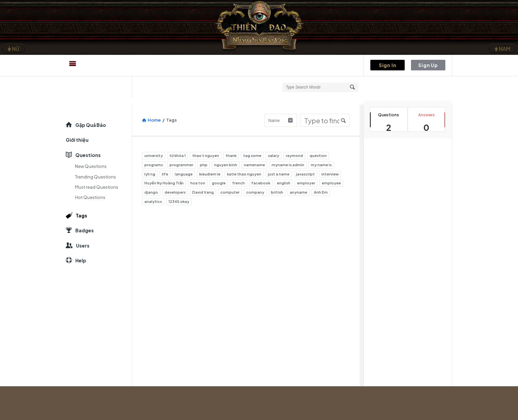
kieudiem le (210, 174)
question (318, 155)
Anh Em (321, 192)
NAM (502, 49)
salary (274, 155)
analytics (153, 201)
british (277, 192)
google (219, 183)
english (284, 183)
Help (81, 260)
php (204, 165)
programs (154, 165)
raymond (294, 155)
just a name (279, 174)
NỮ (13, 49)
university (154, 155)
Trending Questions (95, 177)
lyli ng (150, 174)
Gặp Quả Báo (91, 125)
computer (230, 192)
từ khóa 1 (178, 155)
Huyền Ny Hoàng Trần (164, 183)
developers (175, 192)
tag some (252, 155)
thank (231, 155)
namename (254, 165)
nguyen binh (226, 165)
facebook (261, 183)
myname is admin (288, 165)
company (255, 192)
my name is (321, 165)
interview (330, 174)
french (239, 183)
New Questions (91, 166)
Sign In (388, 65)
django (151, 192)
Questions (88, 155)
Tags (81, 215)
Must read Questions (97, 187)
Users (83, 246)
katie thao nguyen (244, 174)
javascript (305, 174)
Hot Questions (90, 197)
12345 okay (179, 201)
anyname (298, 192)
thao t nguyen (206, 155)
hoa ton (198, 183)
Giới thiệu (77, 140)
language (184, 174)
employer (306, 183)
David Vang (203, 192)
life (165, 174)
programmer (181, 165)
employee (331, 183)
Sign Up (428, 65)
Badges (85, 230)
